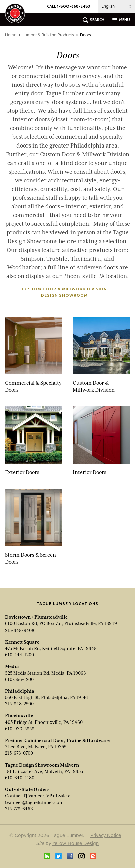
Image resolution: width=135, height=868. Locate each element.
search (97, 20)
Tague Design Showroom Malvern (42, 765)
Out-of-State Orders (27, 789)
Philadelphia (20, 691)
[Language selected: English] (116, 7)
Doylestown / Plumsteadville (36, 617)
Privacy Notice (106, 835)
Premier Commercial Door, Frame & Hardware (57, 740)
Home (11, 35)
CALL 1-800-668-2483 (69, 6)
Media (12, 666)
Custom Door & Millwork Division (64, 289)
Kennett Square (22, 642)
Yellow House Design (76, 843)
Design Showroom (64, 295)
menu (124, 20)
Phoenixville (19, 715)
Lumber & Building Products (48, 35)
